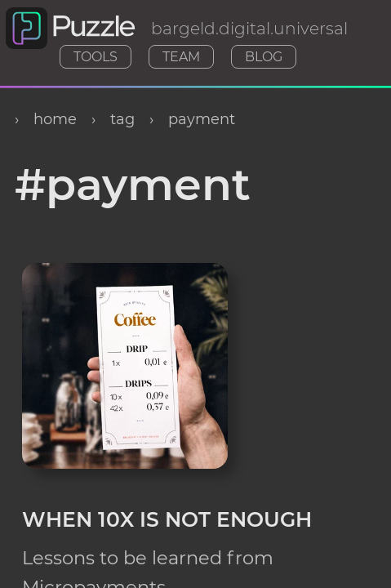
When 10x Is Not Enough (167, 516)
